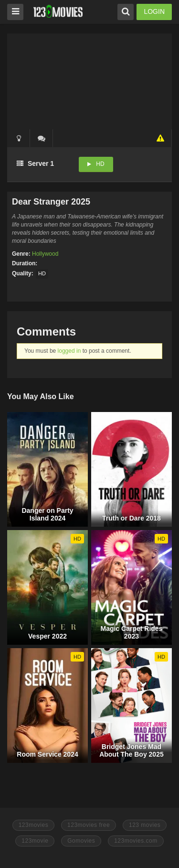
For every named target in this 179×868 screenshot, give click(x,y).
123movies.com (136, 841)
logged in (69, 351)
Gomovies (81, 841)
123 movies (145, 825)
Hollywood (45, 254)
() (42, 138)
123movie (35, 841)
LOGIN (154, 11)
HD (100, 164)
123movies (34, 825)
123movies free (89, 825)
